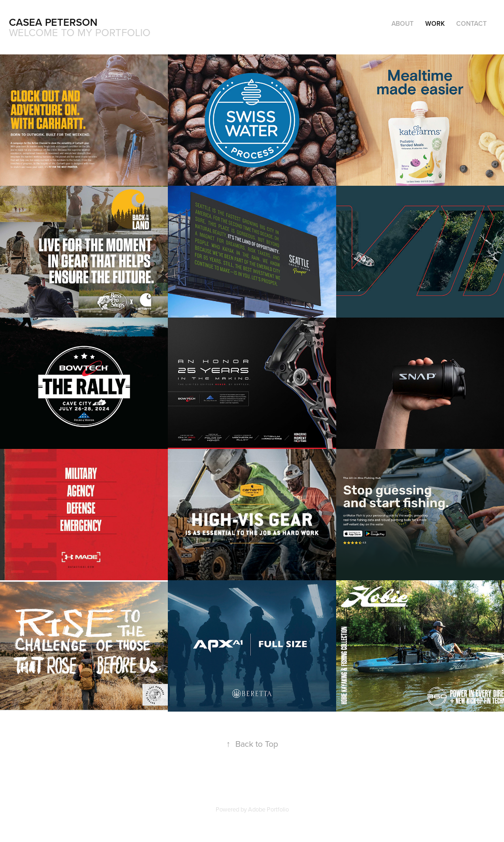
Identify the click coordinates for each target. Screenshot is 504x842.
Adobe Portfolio (268, 809)
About (402, 23)
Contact (471, 23)
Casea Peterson (53, 22)
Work (435, 23)
